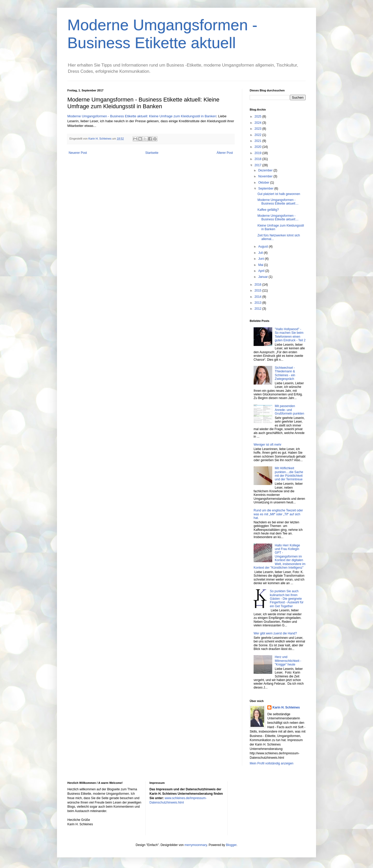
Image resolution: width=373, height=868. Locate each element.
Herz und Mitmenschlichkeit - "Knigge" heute (288, 661)
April (262, 271)
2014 (259, 297)
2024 (259, 123)
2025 (259, 117)
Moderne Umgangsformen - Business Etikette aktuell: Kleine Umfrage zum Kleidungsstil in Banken (142, 116)
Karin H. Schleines (286, 707)
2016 (259, 285)
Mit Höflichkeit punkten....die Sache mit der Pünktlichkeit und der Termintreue (289, 474)
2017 (259, 165)
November (266, 176)
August (264, 247)
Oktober (264, 183)
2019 (259, 153)
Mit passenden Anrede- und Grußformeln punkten (289, 410)
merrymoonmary (196, 845)
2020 (259, 147)
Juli (261, 253)
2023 (259, 129)
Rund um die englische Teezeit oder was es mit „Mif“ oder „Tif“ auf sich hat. (278, 514)
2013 (259, 303)
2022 (259, 135)
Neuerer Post (78, 153)
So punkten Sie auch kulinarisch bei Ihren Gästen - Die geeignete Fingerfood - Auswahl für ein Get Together (287, 599)
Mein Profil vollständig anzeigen (272, 763)
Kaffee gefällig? (268, 210)
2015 (259, 291)
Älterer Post (225, 153)
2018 (259, 159)
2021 (259, 141)
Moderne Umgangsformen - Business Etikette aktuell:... (278, 202)
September (266, 189)
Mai (261, 265)
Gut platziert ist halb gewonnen (279, 194)
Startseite (152, 153)
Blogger (231, 845)
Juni (261, 259)
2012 (259, 309)
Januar (263, 277)
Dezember (266, 170)
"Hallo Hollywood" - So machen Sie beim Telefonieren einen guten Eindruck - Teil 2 (290, 335)
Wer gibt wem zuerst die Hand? (275, 633)
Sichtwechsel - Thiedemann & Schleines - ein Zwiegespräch (285, 373)
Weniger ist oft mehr (267, 445)
